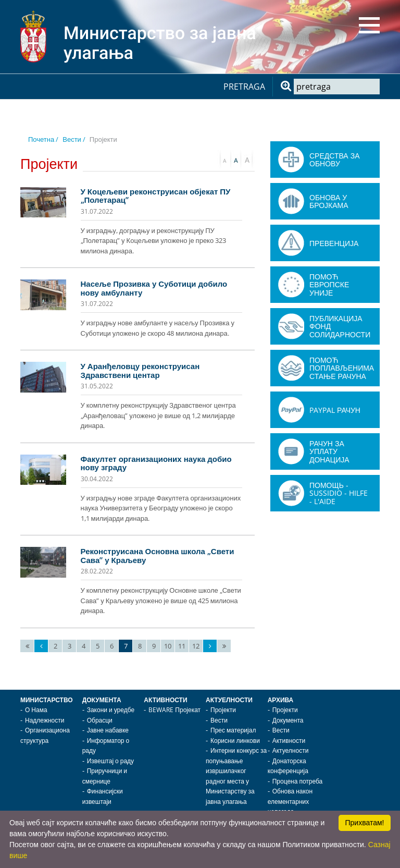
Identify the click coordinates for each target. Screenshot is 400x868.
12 (196, 646)
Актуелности (229, 700)
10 (168, 646)
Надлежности (45, 720)
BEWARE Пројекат (174, 710)
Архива (281, 700)
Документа (102, 700)
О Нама (36, 710)
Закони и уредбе (111, 710)
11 (182, 646)
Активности (165, 700)
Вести (219, 720)
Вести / (74, 139)
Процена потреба (298, 781)
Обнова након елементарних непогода (290, 801)
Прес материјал (233, 730)
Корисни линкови (235, 741)
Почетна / (43, 139)
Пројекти (223, 710)
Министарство (47, 700)
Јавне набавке (108, 730)
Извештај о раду (110, 761)
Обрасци (100, 720)
